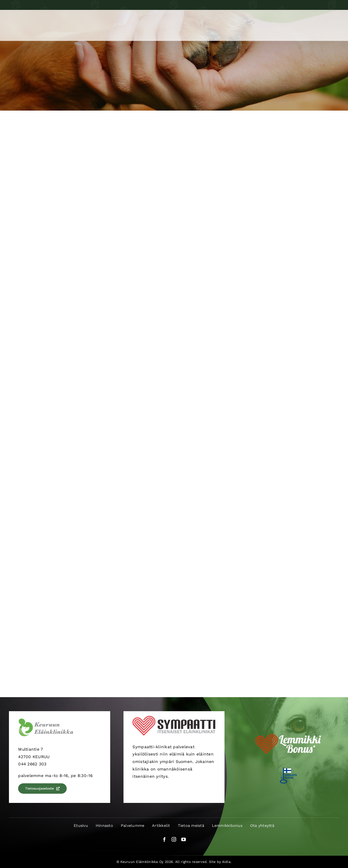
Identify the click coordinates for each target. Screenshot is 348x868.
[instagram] (174, 839)
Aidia (226, 862)
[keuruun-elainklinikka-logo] (46, 720)
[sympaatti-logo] (174, 718)
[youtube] (184, 839)
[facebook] (164, 839)
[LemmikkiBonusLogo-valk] (288, 732)
